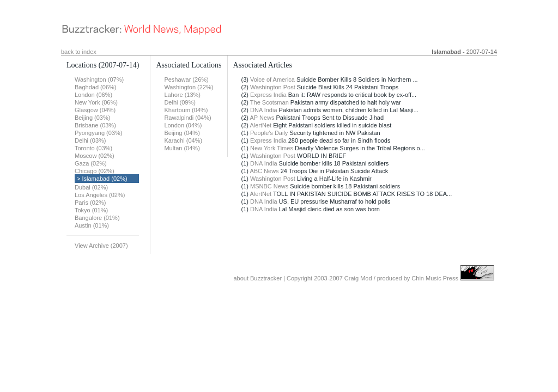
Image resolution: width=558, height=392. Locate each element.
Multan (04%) (182, 148)
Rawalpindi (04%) (187, 118)
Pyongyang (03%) (98, 133)
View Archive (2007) (101, 246)
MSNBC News (269, 186)
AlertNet (260, 125)
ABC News (264, 171)
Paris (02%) (90, 203)
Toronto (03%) (93, 148)
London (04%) (183, 125)
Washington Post (273, 87)
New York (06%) (96, 102)
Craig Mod (358, 278)
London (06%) (93, 95)
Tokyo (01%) (91, 210)
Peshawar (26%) (186, 79)
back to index (79, 52)
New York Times (272, 148)
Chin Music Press (435, 278)
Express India (268, 95)
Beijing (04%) (182, 133)
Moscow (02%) (95, 156)
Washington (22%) (189, 87)
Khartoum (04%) (186, 110)
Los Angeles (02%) (100, 195)
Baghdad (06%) (95, 87)
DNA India (264, 110)
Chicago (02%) (95, 171)
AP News (262, 118)
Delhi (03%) (90, 140)
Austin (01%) (92, 225)
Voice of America (272, 79)
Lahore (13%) (182, 95)
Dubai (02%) (91, 187)
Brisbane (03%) (95, 125)
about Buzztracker (257, 278)
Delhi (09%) (180, 102)
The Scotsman (269, 102)
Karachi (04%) (183, 140)
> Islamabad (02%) (102, 179)
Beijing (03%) (92, 118)
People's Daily (269, 133)
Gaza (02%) (91, 163)
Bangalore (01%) (97, 218)
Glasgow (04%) (95, 110)
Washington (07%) (99, 79)
